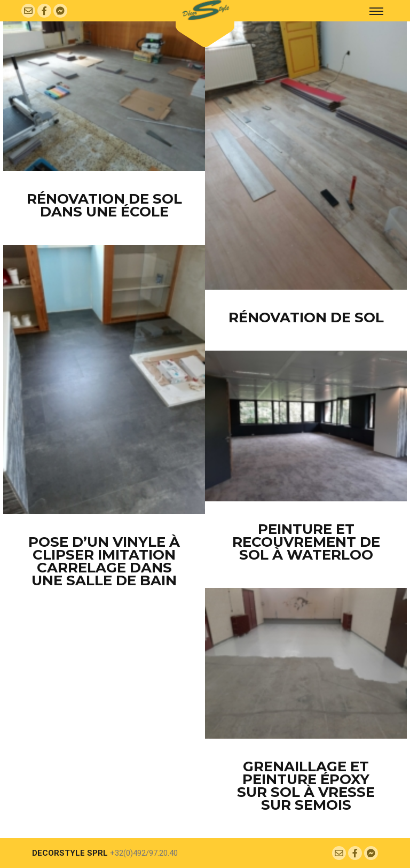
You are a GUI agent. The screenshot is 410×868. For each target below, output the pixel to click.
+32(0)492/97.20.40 (144, 853)
